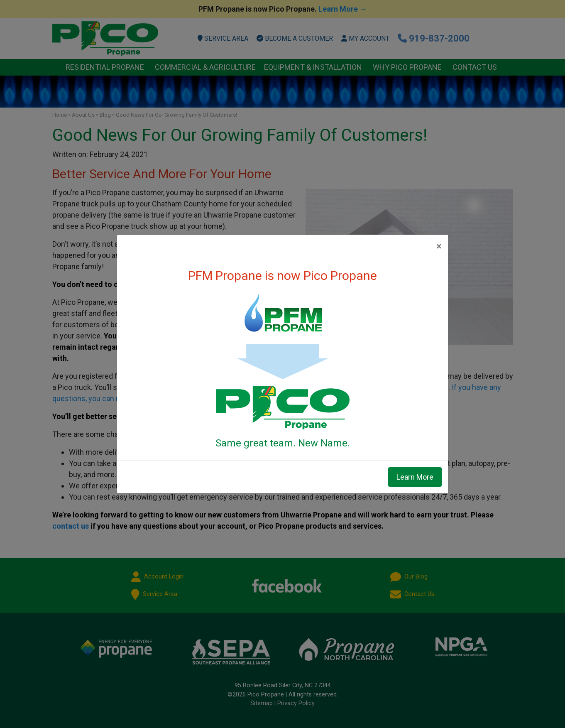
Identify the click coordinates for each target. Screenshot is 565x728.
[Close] (439, 246)
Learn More (415, 477)
